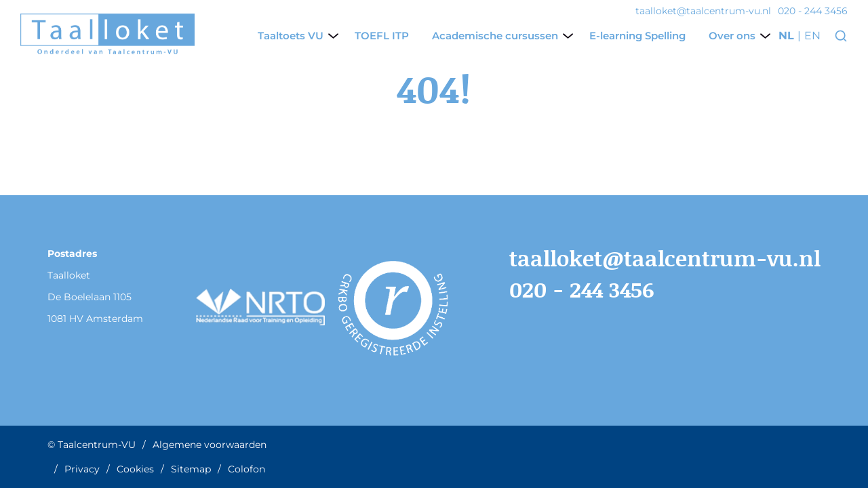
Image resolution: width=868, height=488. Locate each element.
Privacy (82, 469)
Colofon (246, 469)
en (812, 36)
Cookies (135, 469)
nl (786, 36)
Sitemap (191, 469)
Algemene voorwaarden (210, 445)
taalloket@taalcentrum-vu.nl (665, 258)
